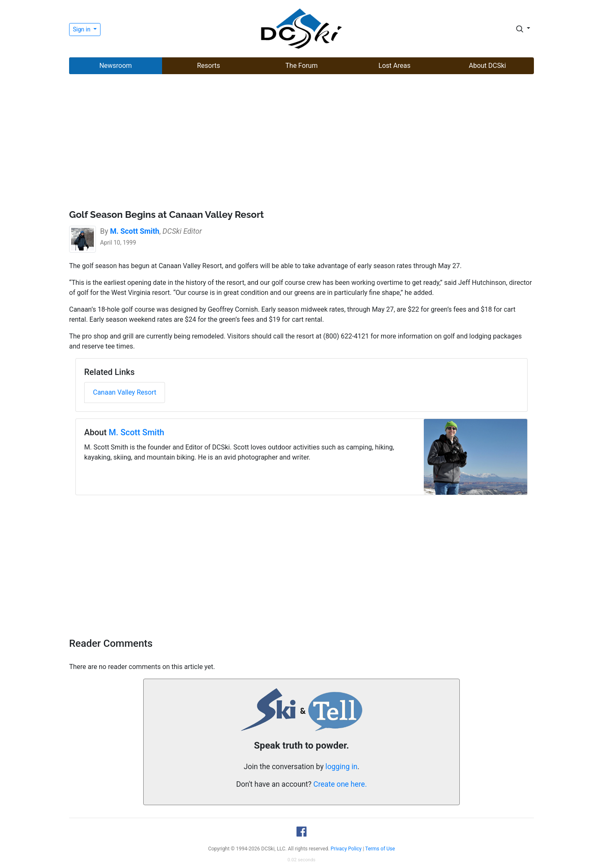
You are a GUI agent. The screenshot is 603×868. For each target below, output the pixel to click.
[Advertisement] (301, 143)
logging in (341, 767)
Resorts (208, 66)
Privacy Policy (346, 849)
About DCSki (488, 66)
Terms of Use (380, 849)
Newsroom (116, 66)
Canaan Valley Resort (125, 392)
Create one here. (340, 784)
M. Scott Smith (137, 432)
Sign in (82, 29)
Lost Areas (394, 66)
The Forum (302, 66)
